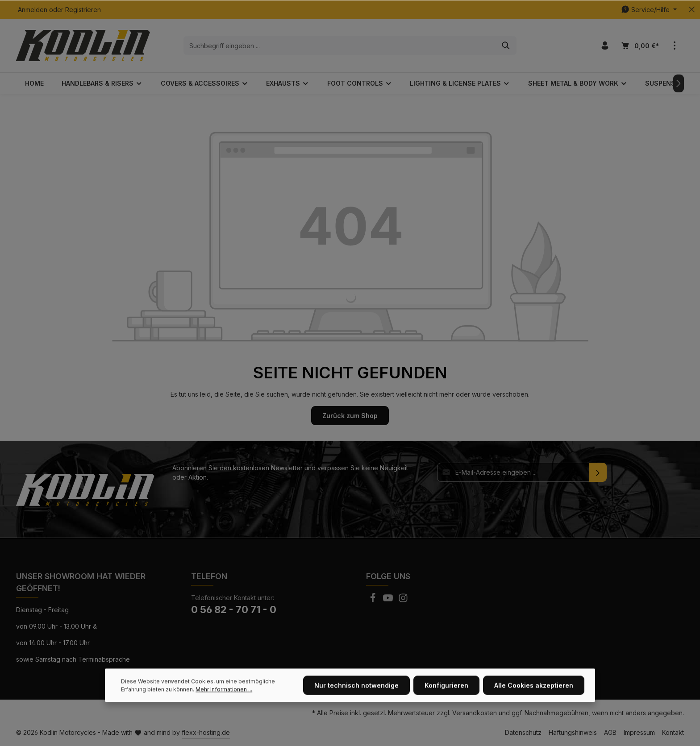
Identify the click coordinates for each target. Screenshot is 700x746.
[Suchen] (506, 46)
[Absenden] (598, 472)
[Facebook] (374, 600)
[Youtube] (389, 600)
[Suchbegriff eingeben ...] (340, 46)
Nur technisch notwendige (356, 705)
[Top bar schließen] (692, 10)
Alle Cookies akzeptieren (534, 705)
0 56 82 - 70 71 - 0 (234, 609)
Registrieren (83, 10)
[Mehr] (674, 46)
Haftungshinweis (573, 732)
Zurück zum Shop (350, 416)
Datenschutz (523, 732)
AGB (610, 732)
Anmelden (33, 10)
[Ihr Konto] (605, 46)
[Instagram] (403, 600)
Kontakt (673, 732)
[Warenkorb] (640, 46)
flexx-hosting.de (206, 732)
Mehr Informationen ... (224, 709)
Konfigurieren (446, 705)
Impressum (639, 732)
